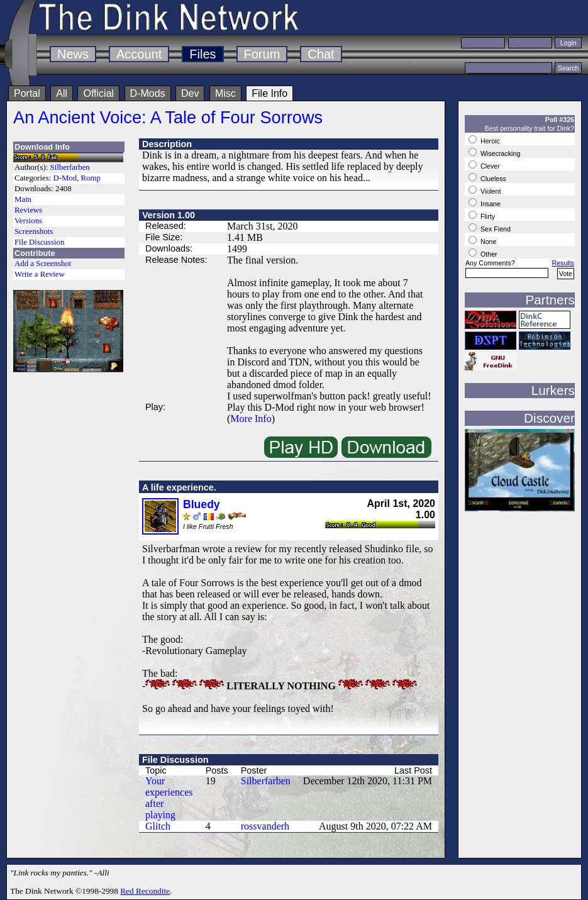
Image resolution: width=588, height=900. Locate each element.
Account (139, 54)
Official (98, 93)
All (62, 93)
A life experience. (179, 487)
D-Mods (148, 93)
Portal (27, 93)
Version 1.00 (169, 215)
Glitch (158, 826)
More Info (251, 419)
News (73, 54)
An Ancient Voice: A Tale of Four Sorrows (168, 117)
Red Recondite (145, 891)
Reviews (28, 210)
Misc (225, 93)
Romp (91, 178)
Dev (190, 93)
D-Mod (65, 178)
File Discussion (39, 242)
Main (23, 199)
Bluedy (202, 504)
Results (563, 263)
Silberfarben (70, 167)
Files (202, 54)
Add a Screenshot (43, 264)
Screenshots (34, 231)
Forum (262, 54)
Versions (28, 221)
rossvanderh (265, 826)
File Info (269, 93)
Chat (321, 54)
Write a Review (40, 274)
